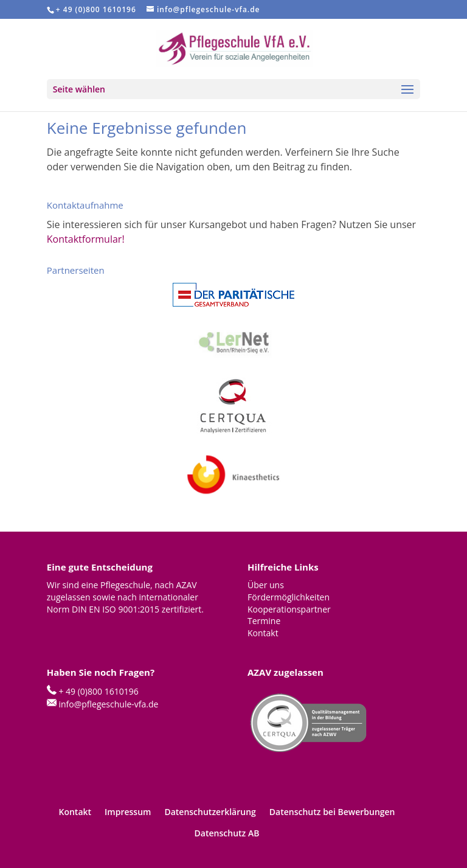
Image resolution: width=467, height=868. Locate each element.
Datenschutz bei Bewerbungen (332, 812)
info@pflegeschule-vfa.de (108, 704)
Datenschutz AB (227, 833)
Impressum (128, 812)
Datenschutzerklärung (210, 812)
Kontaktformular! (86, 239)
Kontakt (75, 812)
